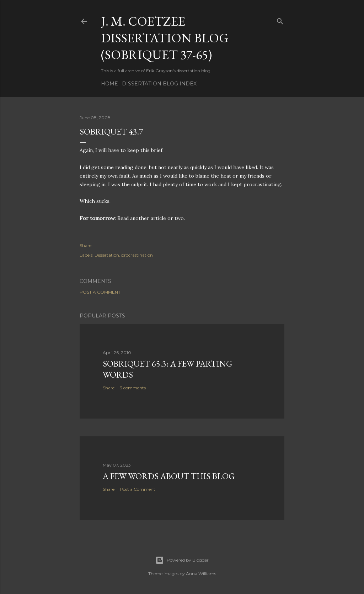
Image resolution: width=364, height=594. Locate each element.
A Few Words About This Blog (169, 476)
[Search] (280, 20)
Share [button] (85, 245)
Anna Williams (201, 574)
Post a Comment (100, 292)
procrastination (137, 255)
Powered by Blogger (182, 560)
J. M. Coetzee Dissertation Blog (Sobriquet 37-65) (165, 38)
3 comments (133, 388)
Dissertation (107, 255)
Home (109, 84)
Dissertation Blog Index (159, 84)
